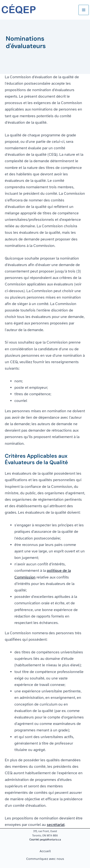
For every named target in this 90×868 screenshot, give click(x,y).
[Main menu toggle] (84, 10)
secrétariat (56, 825)
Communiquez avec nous (45, 859)
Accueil (45, 851)
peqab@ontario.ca (50, 840)
